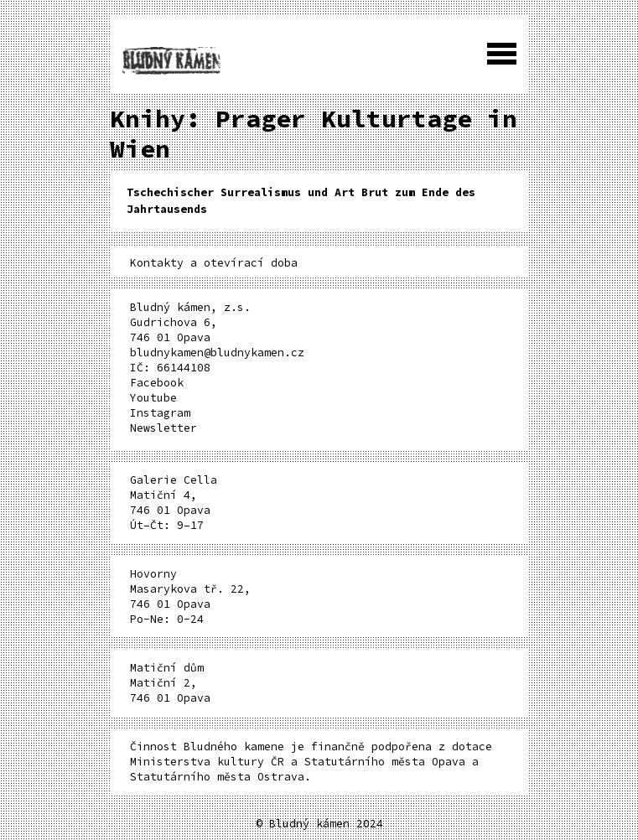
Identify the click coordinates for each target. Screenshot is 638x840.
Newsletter (163, 428)
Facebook (157, 383)
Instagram (160, 413)
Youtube (153, 398)
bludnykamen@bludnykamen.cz (217, 353)
